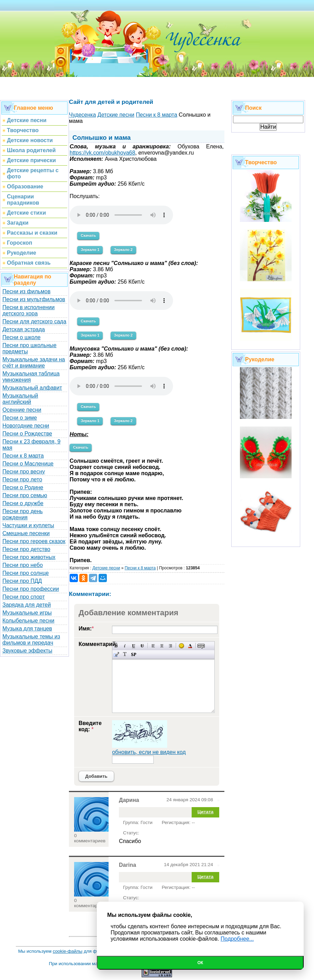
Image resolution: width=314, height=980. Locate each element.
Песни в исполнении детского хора (29, 310)
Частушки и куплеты (28, 525)
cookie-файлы (68, 951)
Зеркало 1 (90, 249)
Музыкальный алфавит (32, 388)
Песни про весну (24, 472)
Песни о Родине (23, 487)
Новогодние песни (26, 426)
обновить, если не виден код (149, 752)
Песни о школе (22, 337)
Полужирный (116, 646)
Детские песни (106, 568)
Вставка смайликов (181, 646)
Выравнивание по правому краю (170, 646)
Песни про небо (23, 565)
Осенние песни (22, 410)
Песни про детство (26, 549)
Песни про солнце (26, 573)
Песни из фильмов (27, 291)
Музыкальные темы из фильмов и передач (31, 640)
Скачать (88, 235)
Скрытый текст (201, 646)
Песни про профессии (31, 589)
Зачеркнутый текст (142, 646)
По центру (162, 646)
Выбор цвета (190, 646)
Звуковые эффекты (27, 651)
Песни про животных (29, 557)
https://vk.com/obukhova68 (102, 153)
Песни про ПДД (22, 581)
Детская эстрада (24, 329)
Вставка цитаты (116, 654)
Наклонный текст (125, 646)
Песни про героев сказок (34, 541)
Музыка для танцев (27, 629)
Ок (200, 963)
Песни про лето (22, 479)
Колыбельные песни (28, 621)
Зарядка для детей (27, 605)
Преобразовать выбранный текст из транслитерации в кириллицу (125, 654)
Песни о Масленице (28, 464)
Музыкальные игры (27, 613)
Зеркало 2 (123, 249)
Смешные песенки (26, 533)
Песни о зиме (20, 418)
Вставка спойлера (134, 654)
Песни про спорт (24, 597)
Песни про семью (25, 495)
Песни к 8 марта (23, 456)
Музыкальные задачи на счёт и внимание (34, 362)
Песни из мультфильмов (34, 299)
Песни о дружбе (23, 503)
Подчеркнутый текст (134, 646)
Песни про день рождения (23, 514)
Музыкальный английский (20, 399)
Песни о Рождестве (27, 434)
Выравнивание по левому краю (153, 646)
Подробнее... (237, 939)
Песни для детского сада (34, 321)
